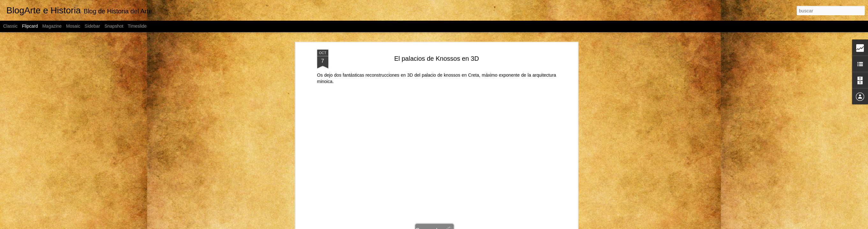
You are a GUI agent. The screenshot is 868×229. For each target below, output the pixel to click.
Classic (10, 26)
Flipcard (30, 26)
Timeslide (137, 26)
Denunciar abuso (505, 226)
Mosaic (73, 26)
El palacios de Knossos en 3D (437, 41)
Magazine (52, 26)
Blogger (483, 226)
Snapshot (114, 26)
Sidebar (92, 26)
